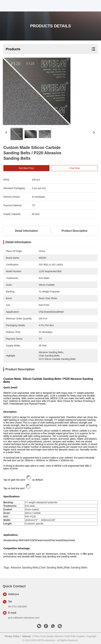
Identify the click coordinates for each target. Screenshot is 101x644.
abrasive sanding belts (25, 568)
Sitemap (26, 636)
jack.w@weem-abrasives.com (24, 618)
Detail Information (27, 231)
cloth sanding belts (51, 568)
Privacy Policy (12, 636)
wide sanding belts (76, 568)
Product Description (75, 231)
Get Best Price (27, 168)
